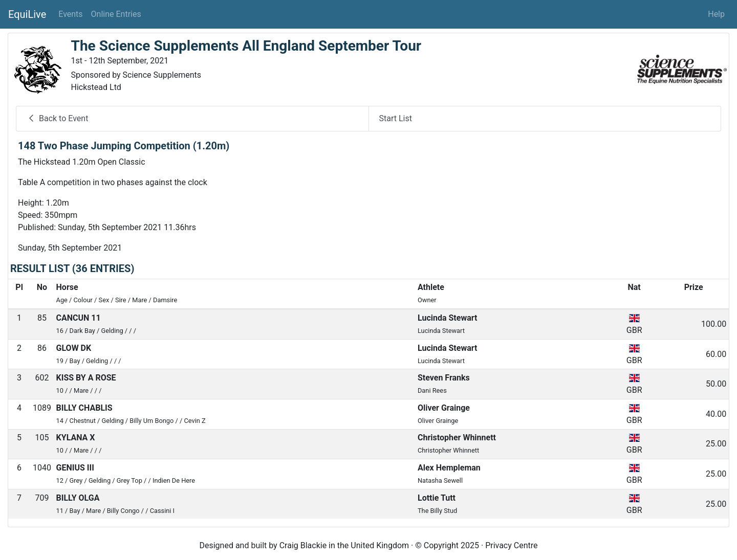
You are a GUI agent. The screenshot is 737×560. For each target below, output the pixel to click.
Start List (396, 118)
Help (716, 14)
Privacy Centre (511, 545)
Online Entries (116, 14)
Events (70, 14)
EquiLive (27, 14)
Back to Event (57, 118)
